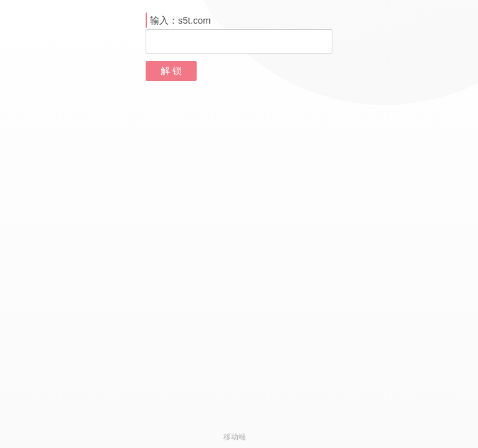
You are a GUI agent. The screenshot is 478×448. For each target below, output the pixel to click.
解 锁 (171, 71)
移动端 (235, 437)
